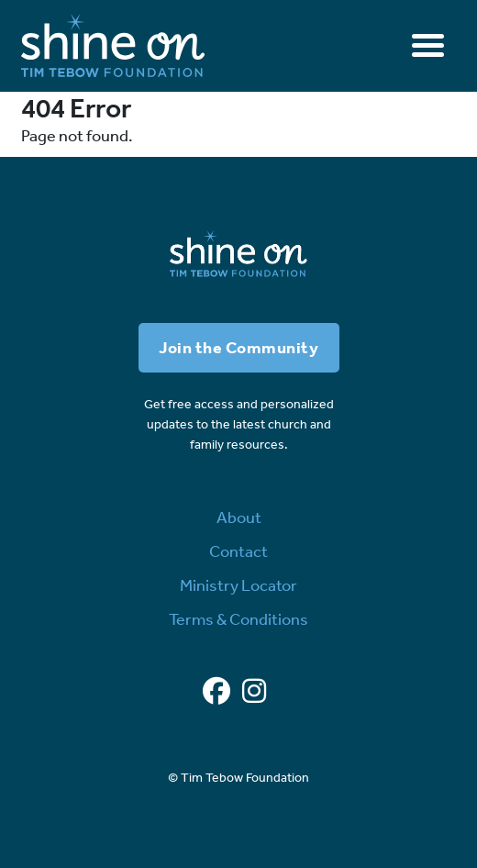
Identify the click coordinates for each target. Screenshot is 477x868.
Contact (238, 551)
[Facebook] (216, 692)
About (239, 517)
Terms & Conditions (238, 619)
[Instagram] (254, 692)
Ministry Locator (238, 585)
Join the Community (238, 348)
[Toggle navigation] (428, 45)
